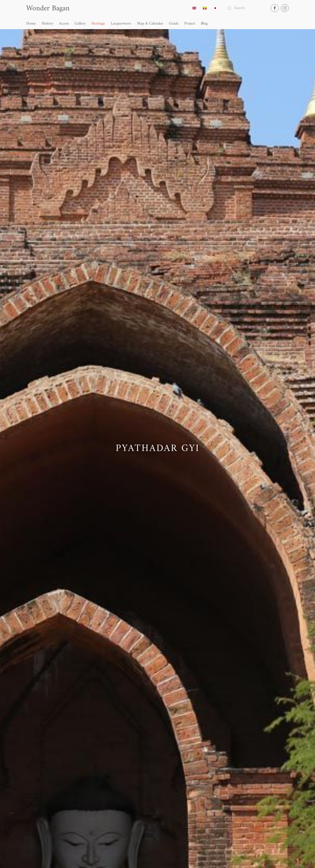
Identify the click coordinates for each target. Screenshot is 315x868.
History (47, 24)
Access (64, 24)
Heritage (98, 24)
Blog (204, 24)
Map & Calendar (150, 24)
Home (31, 24)
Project (190, 24)
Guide (174, 24)
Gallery (80, 24)
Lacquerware (121, 24)
